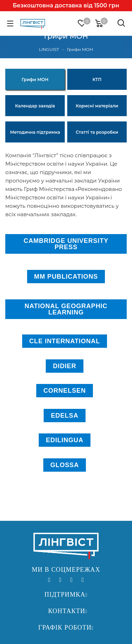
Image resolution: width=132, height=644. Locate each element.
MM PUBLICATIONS (66, 277)
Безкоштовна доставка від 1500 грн (66, 5)
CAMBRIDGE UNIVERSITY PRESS (66, 244)
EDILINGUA (65, 440)
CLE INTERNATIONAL (65, 341)
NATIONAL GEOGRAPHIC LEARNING (66, 309)
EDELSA (64, 416)
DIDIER (64, 366)
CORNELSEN (65, 391)
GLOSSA (65, 465)
